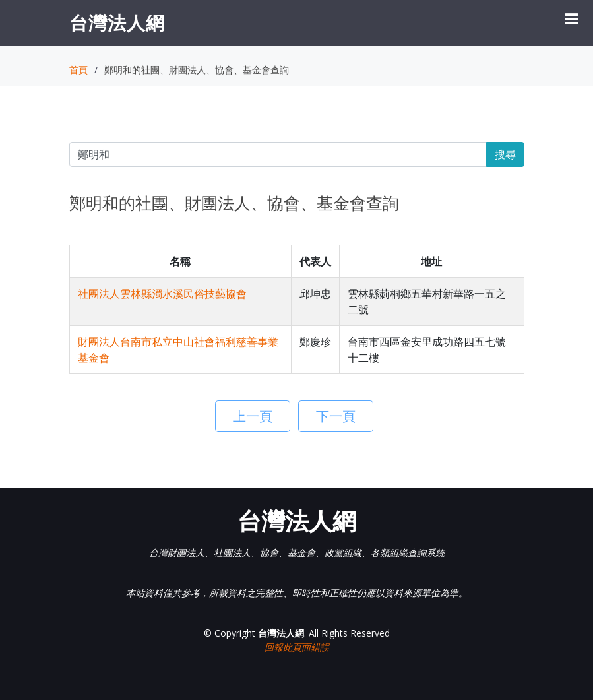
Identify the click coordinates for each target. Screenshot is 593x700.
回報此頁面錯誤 (297, 647)
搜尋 (505, 154)
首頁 (78, 70)
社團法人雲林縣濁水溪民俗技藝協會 (162, 294)
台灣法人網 (117, 22)
